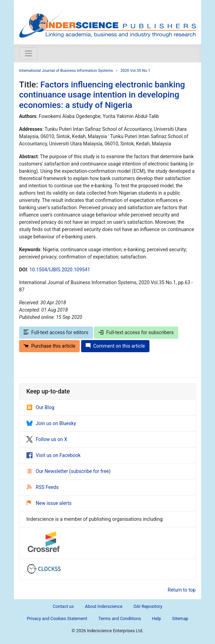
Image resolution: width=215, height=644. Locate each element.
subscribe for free (90, 471)
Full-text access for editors (56, 332)
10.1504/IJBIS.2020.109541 (60, 270)
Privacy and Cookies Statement (57, 618)
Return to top (182, 590)
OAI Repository (148, 606)
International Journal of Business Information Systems (66, 71)
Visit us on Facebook (53, 455)
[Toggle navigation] (28, 53)
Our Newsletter (48, 471)
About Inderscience (104, 606)
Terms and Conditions (120, 618)
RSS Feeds (43, 487)
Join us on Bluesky (51, 423)
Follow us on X (47, 439)
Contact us (63, 606)
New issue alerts (49, 503)
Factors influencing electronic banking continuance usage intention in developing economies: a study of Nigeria (102, 95)
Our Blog (40, 407)
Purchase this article (49, 346)
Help (156, 618)
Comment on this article (115, 346)
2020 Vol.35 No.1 (135, 71)
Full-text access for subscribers (136, 332)
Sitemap (180, 618)
